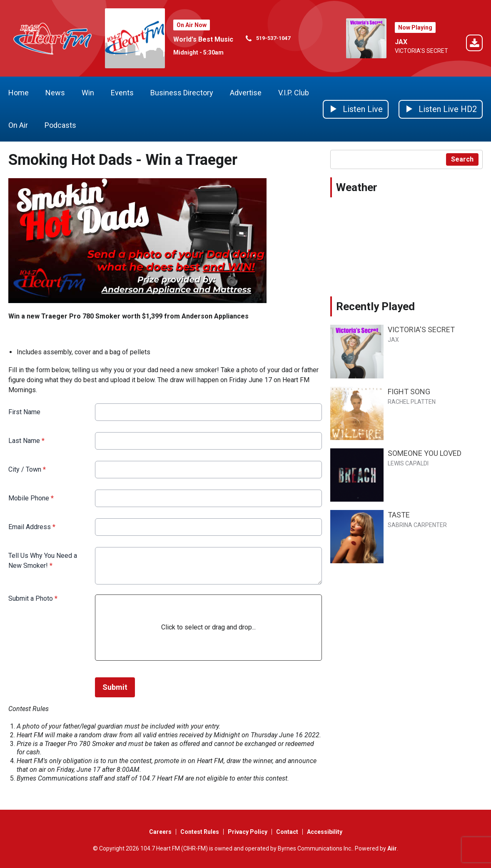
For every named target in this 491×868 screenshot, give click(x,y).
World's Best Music (203, 39)
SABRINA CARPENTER (417, 525)
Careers (160, 832)
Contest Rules (200, 832)
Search (462, 159)
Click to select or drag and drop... (208, 627)
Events (122, 93)
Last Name (26, 441)
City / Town (27, 469)
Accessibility (325, 832)
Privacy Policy (248, 832)
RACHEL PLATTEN (412, 402)
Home (19, 93)
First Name (24, 412)
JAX (401, 42)
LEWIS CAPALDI (408, 463)
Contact (287, 832)
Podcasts (60, 125)
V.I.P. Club (294, 93)
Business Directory (182, 93)
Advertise (246, 93)
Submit (115, 687)
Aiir (392, 848)
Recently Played (375, 306)
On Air (18, 125)
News (55, 93)
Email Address (32, 527)
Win (88, 93)
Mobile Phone (31, 498)
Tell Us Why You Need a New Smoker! (43, 561)
